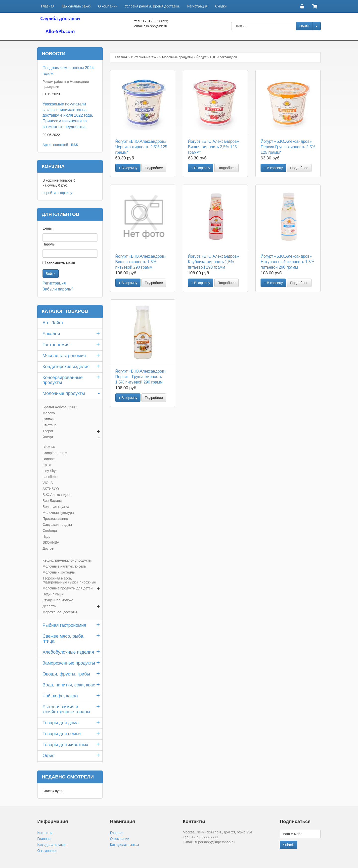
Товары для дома (61, 723)
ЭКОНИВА (51, 542)
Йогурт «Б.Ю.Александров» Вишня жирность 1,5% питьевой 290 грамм (141, 262)
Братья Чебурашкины (60, 407)
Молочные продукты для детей (68, 588)
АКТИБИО (51, 489)
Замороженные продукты (69, 663)
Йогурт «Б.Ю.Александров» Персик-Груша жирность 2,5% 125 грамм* (288, 147)
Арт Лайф (53, 323)
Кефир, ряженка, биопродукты (67, 560)
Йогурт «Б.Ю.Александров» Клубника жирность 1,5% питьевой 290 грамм (213, 262)
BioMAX (49, 447)
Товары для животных (65, 745)
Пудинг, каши (53, 594)
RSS (74, 145)
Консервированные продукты (63, 380)
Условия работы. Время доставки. (152, 6)
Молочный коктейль (59, 572)
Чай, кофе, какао (60, 696)
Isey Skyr (50, 471)
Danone (49, 459)
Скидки (221, 6)
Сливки (48, 419)
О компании (108, 6)
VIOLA (48, 483)
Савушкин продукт (57, 525)
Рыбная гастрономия (64, 625)
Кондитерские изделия (66, 367)
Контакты (45, 833)
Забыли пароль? (58, 289)
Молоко (49, 413)
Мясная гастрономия (64, 356)
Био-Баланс (52, 501)
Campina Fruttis (55, 453)
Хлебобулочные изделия (68, 652)
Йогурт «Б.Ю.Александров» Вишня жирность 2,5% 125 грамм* (213, 147)
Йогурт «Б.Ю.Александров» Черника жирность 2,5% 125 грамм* (141, 147)
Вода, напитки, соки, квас (69, 685)
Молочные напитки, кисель (64, 566)
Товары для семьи (62, 734)
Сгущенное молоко (58, 600)
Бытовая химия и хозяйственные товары (66, 709)
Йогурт (48, 437)
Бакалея (51, 334)
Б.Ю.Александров (57, 495)
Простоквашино (55, 519)
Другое (48, 548)
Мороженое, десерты (60, 612)
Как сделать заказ (76, 6)
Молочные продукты (64, 393)
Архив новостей (55, 145)
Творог (48, 431)
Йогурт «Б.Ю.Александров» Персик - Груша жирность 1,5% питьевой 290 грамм (141, 377)
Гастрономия (56, 345)
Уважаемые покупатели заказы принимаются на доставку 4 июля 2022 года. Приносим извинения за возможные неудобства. (68, 115)
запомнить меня (61, 263)
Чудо (46, 536)
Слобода (50, 530)
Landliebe (50, 477)
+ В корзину (128, 168)
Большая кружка (56, 507)
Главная (48, 6)
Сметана (50, 425)
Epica (47, 465)
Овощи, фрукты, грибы (66, 674)
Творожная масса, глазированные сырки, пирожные (69, 580)
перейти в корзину (57, 193)
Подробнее (154, 168)
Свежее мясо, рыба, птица (63, 639)
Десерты (49, 606)
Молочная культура (58, 513)
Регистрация (197, 6)
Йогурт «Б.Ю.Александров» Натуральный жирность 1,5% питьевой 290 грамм (287, 262)
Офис (48, 756)
